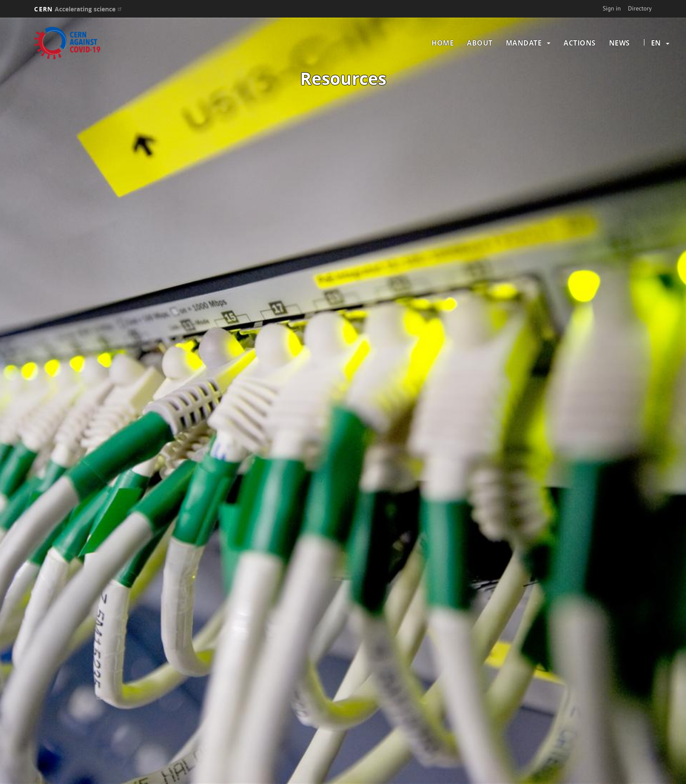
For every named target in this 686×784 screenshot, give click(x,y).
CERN (79, 9)
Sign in (612, 8)
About (480, 43)
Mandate (524, 43)
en (656, 43)
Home (443, 43)
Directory (640, 8)
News (619, 43)
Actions (580, 43)
